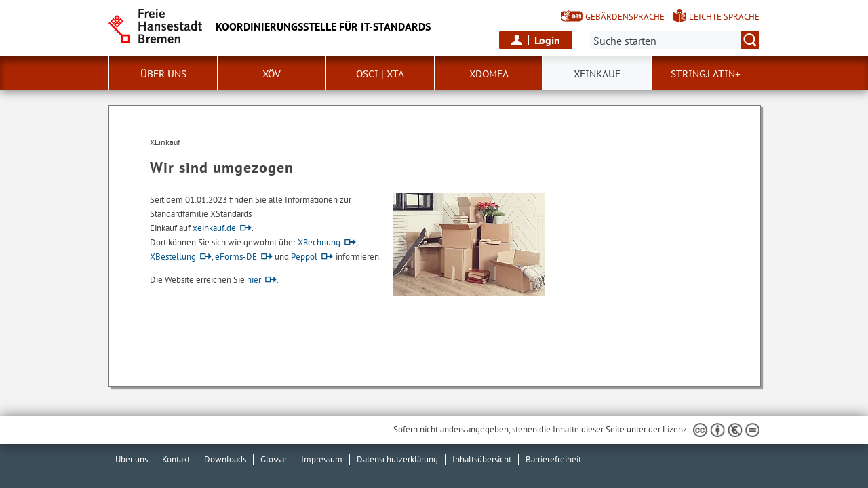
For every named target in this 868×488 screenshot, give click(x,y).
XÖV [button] (272, 74)
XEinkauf (597, 74)
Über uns (132, 459)
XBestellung (173, 257)
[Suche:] (675, 40)
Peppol (304, 257)
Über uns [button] (163, 74)
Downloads (225, 459)
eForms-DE (236, 257)
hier (254, 280)
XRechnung (319, 242)
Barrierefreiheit (553, 459)
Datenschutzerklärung (397, 459)
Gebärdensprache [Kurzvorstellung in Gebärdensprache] (625, 17)
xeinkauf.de (214, 228)
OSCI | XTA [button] (380, 74)
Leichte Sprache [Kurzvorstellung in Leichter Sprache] (724, 17)
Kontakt (176, 459)
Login (547, 40)
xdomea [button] (489, 74)
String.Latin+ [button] (706, 74)
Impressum (322, 459)
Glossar (274, 459)
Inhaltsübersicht (482, 459)
